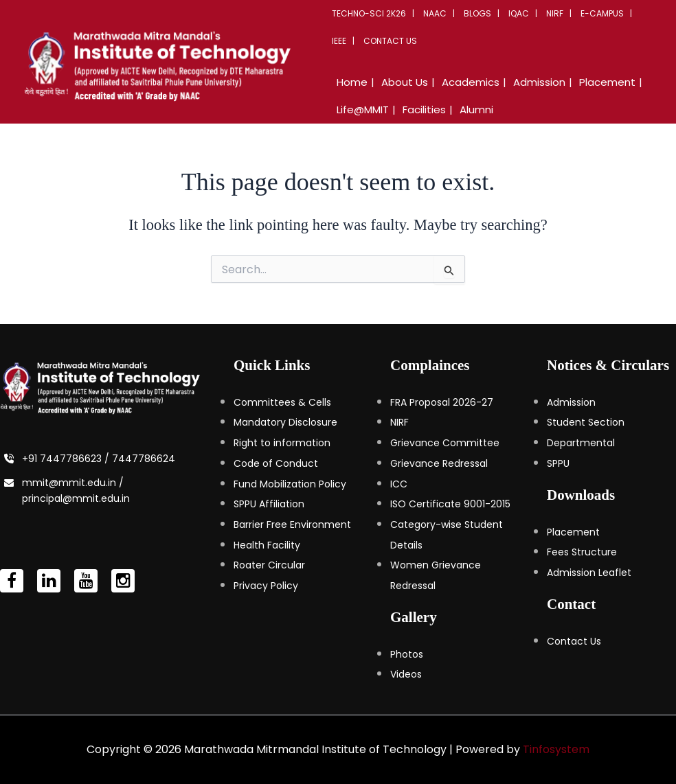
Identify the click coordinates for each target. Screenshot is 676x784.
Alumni (476, 109)
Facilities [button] (424, 109)
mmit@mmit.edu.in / (73, 483)
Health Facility (267, 545)
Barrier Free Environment (292, 524)
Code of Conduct (276, 463)
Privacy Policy (266, 586)
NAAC (435, 13)
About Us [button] (405, 82)
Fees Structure (582, 552)
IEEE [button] (339, 41)
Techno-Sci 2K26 (369, 13)
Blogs (477, 13)
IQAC (519, 13)
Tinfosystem (556, 749)
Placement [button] (607, 82)
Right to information (282, 443)
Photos (407, 654)
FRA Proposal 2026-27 (442, 402)
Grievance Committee (445, 443)
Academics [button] (471, 82)
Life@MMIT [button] (363, 109)
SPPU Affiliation (269, 504)
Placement (573, 532)
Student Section (586, 422)
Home (352, 82)
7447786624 (144, 459)
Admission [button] (539, 82)
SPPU (558, 463)
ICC (399, 484)
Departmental (581, 443)
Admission (571, 402)
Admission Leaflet (589, 573)
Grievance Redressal (439, 463)
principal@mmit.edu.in (76, 498)
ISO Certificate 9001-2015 (450, 504)
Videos (406, 674)
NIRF (555, 13)
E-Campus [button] (602, 13)
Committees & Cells (282, 402)
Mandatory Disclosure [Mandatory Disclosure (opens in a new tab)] (285, 422)
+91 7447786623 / (67, 459)
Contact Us (390, 41)
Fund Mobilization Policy (290, 484)
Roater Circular (269, 565)
